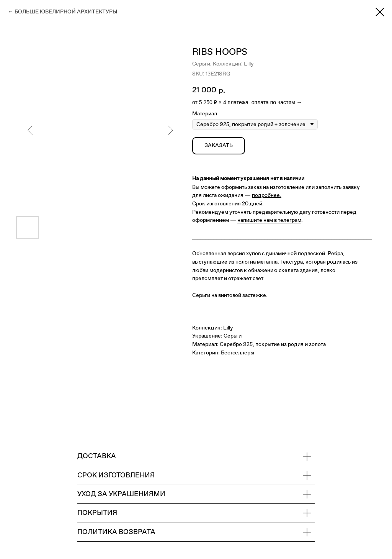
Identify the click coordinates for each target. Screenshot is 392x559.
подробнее (266, 195)
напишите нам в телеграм (269, 220)
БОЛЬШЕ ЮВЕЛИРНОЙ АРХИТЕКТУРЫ (66, 12)
